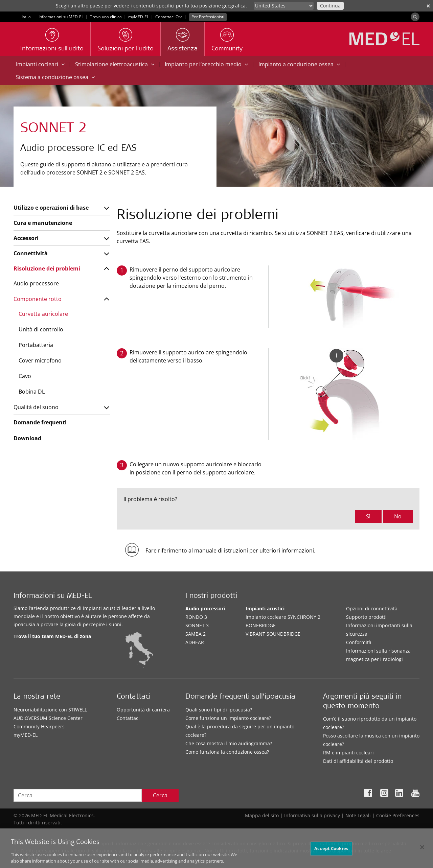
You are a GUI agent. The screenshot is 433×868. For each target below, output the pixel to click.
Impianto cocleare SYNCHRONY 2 (283, 617)
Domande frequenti (40, 422)
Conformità (359, 642)
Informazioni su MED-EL (61, 17)
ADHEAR (195, 642)
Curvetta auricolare (43, 314)
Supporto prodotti (366, 617)
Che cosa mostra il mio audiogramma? (229, 743)
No (398, 516)
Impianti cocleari (40, 64)
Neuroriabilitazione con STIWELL (50, 710)
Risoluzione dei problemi (47, 268)
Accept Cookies (331, 850)
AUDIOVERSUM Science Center (48, 718)
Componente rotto (38, 299)
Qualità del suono (36, 407)
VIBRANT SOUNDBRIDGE (273, 634)
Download (27, 438)
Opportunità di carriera (143, 710)
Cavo (25, 376)
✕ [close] (428, 6)
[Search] (415, 17)
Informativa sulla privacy (312, 815)
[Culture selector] (284, 6)
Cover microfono (40, 360)
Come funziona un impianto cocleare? (228, 718)
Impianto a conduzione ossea (299, 64)
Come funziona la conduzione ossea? (227, 752)
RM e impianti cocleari (348, 753)
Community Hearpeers (39, 726)
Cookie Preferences (398, 815)
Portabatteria (36, 345)
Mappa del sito (262, 815)
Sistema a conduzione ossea (55, 77)
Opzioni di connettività (372, 608)
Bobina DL (32, 392)
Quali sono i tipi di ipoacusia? (219, 710)
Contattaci (128, 718)
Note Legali (358, 815)
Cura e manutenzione (43, 223)
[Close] (422, 849)
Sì (368, 516)
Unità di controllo (41, 329)
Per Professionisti (208, 17)
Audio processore (36, 283)
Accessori (26, 238)
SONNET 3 (197, 625)
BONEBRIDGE (261, 625)
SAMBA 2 (196, 634)
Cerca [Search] (160, 795)
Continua (330, 6)
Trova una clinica (106, 17)
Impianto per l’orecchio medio (206, 64)
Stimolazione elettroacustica (115, 64)
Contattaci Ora (169, 17)
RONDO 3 (196, 617)
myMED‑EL (139, 17)
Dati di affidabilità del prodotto (358, 761)
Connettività (31, 253)
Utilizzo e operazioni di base (51, 208)
